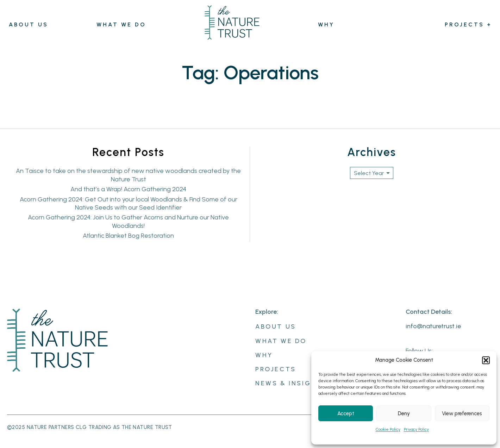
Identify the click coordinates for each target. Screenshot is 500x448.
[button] (486, 360)
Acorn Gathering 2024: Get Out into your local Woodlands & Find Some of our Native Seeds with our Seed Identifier (129, 203)
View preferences (462, 413)
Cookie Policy (388, 429)
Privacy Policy (416, 429)
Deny (404, 413)
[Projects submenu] (489, 25)
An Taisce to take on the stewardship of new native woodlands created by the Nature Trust (128, 175)
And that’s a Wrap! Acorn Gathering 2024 (128, 189)
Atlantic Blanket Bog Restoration (128, 236)
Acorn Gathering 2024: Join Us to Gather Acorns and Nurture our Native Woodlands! (128, 221)
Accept (346, 413)
